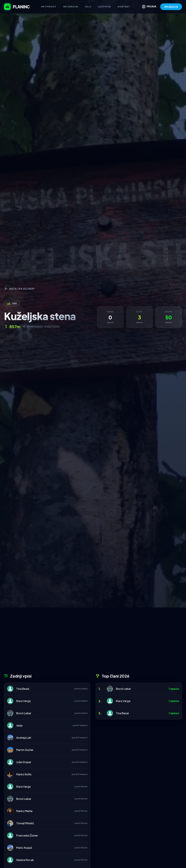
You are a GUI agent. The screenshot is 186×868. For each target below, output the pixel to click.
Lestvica (104, 7)
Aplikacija (71, 7)
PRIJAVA (149, 7)
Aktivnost (49, 7)
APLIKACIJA (171, 7)
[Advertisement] (93, 642)
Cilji (88, 7)
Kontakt (124, 7)
